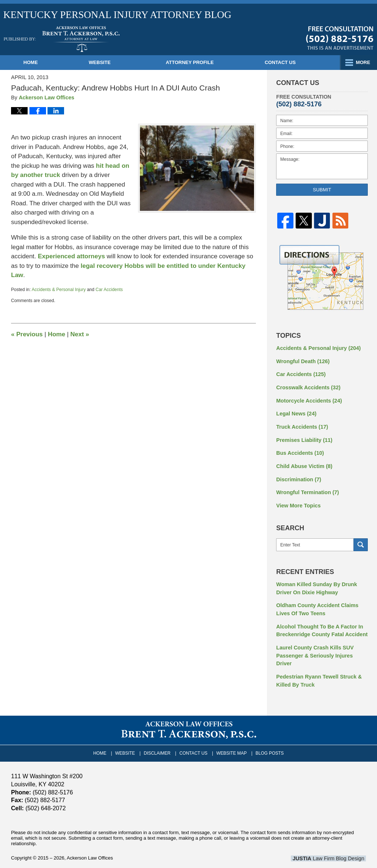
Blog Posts (268, 738)
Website (108, 62)
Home (35, 62)
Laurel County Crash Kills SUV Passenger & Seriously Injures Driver (321, 647)
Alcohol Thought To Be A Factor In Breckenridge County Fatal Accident (320, 626)
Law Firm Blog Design (331, 844)
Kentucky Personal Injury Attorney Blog (62, 39)
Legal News (296, 412)
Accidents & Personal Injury (59, 290)
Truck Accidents (301, 425)
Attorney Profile (198, 62)
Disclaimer (158, 738)
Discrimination (298, 476)
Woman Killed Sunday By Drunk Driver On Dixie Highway (315, 585)
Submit (322, 190)
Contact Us (293, 62)
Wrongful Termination (306, 489)
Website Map (231, 738)
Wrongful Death (302, 361)
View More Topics (298, 502)
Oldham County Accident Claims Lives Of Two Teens (316, 605)
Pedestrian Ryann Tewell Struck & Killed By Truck (318, 667)
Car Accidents (109, 290)
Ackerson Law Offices (90, 844)
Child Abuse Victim (303, 464)
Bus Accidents (299, 451)
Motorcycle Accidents (308, 399)
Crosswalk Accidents (307, 386)
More (362, 62)
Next (80, 334)
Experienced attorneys (72, 256)
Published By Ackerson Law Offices (340, 38)
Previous (27, 334)
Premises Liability (303, 438)
